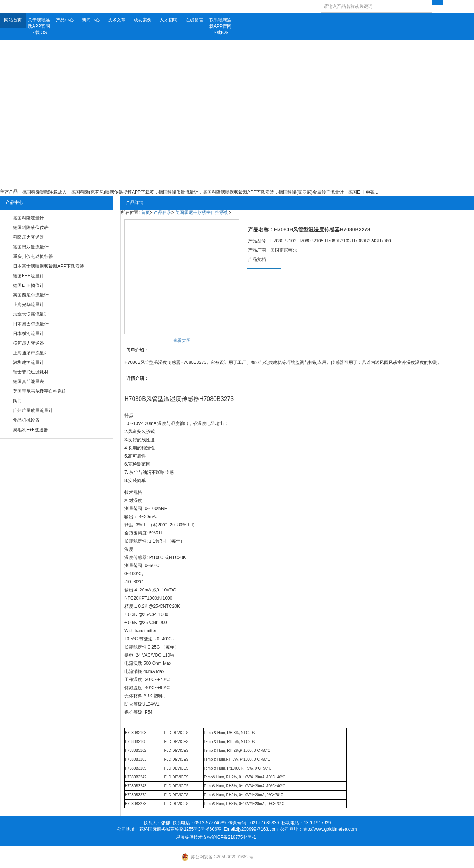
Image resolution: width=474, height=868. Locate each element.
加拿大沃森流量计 (31, 314)
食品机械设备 (26, 420)
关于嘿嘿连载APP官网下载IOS (39, 26)
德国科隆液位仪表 (31, 228)
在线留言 (194, 20)
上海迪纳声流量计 (31, 353)
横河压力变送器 (29, 343)
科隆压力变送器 (29, 237)
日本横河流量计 (29, 334)
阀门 (17, 401)
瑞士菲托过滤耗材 (31, 372)
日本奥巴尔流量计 (31, 324)
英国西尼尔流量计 (31, 295)
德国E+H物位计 (29, 285)
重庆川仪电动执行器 (33, 257)
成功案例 (143, 20)
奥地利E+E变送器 (31, 430)
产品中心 (65, 20)
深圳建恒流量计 (29, 362)
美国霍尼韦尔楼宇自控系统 (40, 391)
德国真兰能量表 (29, 382)
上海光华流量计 (29, 305)
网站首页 (13, 20)
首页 (146, 212)
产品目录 (163, 212)
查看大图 (182, 341)
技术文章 (117, 20)
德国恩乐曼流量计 (31, 247)
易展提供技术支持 (194, 837)
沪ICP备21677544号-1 (234, 837)
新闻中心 (91, 20)
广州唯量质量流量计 (33, 410)
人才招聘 (168, 20)
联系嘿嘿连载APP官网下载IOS (220, 26)
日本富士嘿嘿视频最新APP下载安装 (49, 266)
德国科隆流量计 (29, 218)
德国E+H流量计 (29, 276)
